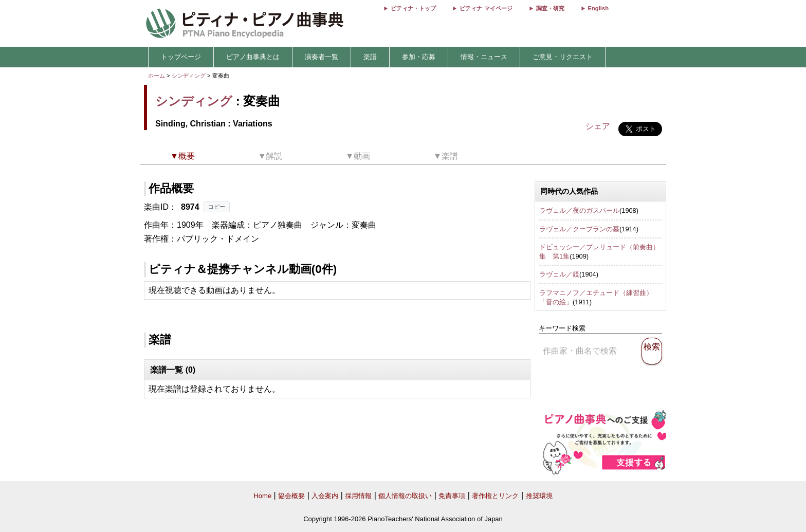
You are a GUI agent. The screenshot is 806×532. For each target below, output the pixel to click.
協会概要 (291, 496)
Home (262, 496)
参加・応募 (419, 57)
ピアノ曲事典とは (253, 57)
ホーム (157, 76)
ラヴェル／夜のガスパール (579, 210)
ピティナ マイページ (486, 8)
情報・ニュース (484, 57)
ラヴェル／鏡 (559, 274)
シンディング (189, 76)
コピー (217, 207)
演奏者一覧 (322, 57)
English (598, 8)
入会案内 (325, 496)
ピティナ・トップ (413, 8)
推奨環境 (539, 496)
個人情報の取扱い (405, 496)
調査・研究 (550, 8)
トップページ (181, 57)
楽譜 (370, 57)
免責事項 (452, 496)
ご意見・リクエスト (563, 57)
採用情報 (358, 496)
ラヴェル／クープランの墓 (579, 229)
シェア (598, 126)
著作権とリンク (495, 496)
